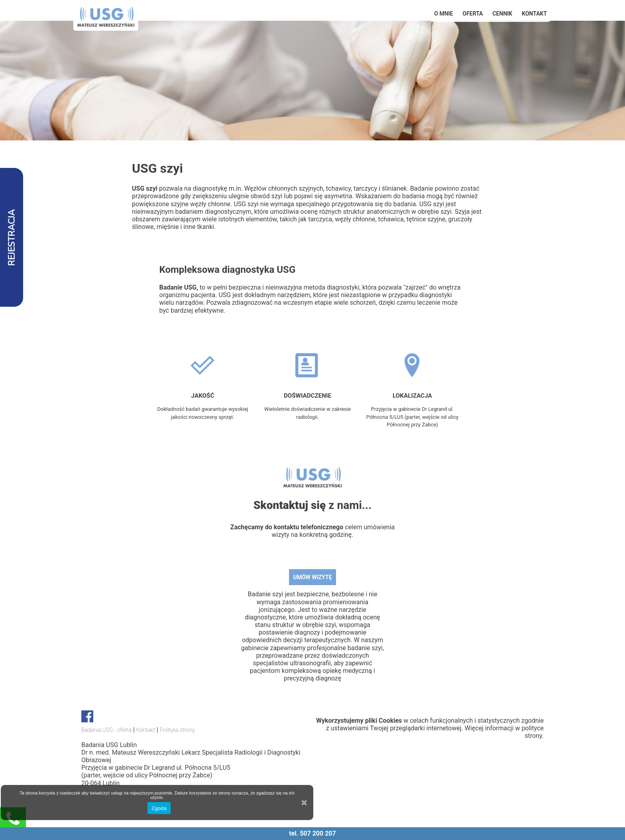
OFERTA (473, 14)
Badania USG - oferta (106, 730)
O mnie (443, 14)
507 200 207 (318, 833)
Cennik (502, 14)
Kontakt (534, 14)
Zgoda (159, 808)
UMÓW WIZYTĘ (312, 577)
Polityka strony (177, 730)
